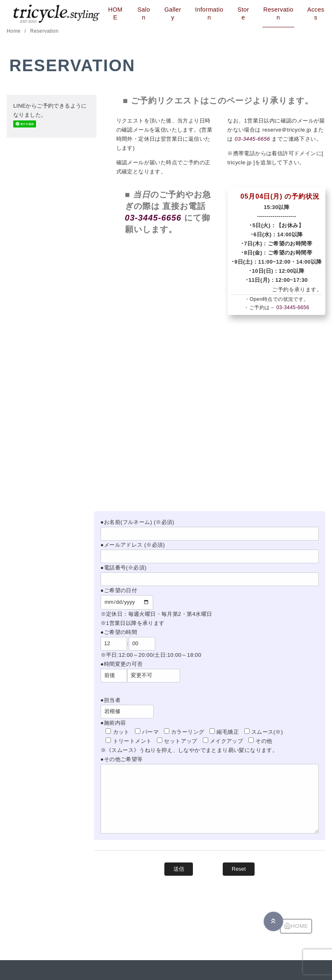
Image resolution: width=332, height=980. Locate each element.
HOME (115, 13)
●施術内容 (113, 723)
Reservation (278, 13)
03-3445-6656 (253, 139)
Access (316, 13)
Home (14, 31)
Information (209, 13)
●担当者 (111, 700)
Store (243, 13)
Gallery (173, 13)
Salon (144, 13)
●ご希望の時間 (119, 632)
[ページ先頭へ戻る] (273, 921)
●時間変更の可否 (122, 664)
